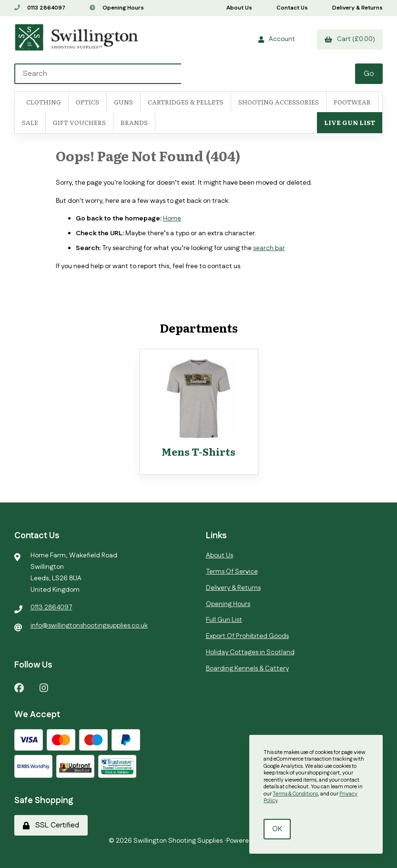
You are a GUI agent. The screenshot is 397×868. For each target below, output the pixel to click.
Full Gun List (224, 620)
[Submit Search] (369, 74)
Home (172, 219)
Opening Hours (117, 8)
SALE (30, 122)
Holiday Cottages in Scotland (250, 652)
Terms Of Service (232, 572)
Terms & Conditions (295, 794)
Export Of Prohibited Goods (247, 636)
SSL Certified (51, 825)
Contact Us (292, 8)
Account (277, 39)
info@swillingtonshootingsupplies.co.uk (89, 626)
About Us (239, 8)
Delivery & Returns (357, 8)
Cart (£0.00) (350, 39)
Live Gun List (350, 122)
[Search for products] (185, 74)
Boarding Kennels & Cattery (247, 669)
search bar (269, 248)
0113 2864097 (40, 8)
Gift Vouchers (79, 122)
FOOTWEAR (352, 102)
